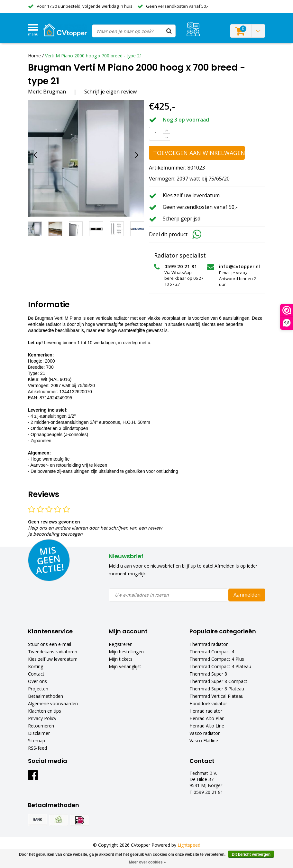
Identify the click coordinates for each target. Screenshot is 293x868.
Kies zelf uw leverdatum (53, 659)
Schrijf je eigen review (110, 92)
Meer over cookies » (147, 862)
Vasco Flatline (204, 741)
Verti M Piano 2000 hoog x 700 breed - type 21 (94, 56)
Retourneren (41, 726)
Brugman (55, 92)
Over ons (37, 681)
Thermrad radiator (209, 644)
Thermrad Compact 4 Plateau (220, 666)
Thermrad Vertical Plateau (216, 696)
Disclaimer (39, 733)
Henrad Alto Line (207, 726)
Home (34, 56)
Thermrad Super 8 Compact (218, 681)
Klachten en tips (45, 711)
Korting (36, 666)
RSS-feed (37, 748)
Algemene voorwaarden (53, 703)
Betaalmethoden (46, 696)
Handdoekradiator (208, 703)
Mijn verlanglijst (125, 666)
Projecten (38, 689)
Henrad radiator (206, 711)
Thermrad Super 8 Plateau (217, 689)
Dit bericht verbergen (251, 854)
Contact (36, 674)
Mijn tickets (121, 659)
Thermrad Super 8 (208, 674)
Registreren (121, 644)
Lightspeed (189, 845)
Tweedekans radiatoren (53, 652)
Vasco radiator (205, 733)
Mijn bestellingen (126, 652)
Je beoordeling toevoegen (55, 534)
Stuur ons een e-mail (50, 644)
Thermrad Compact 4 (212, 652)
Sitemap (37, 741)
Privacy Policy (42, 718)
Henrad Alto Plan (207, 718)
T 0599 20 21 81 (206, 792)
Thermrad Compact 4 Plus (217, 659)
